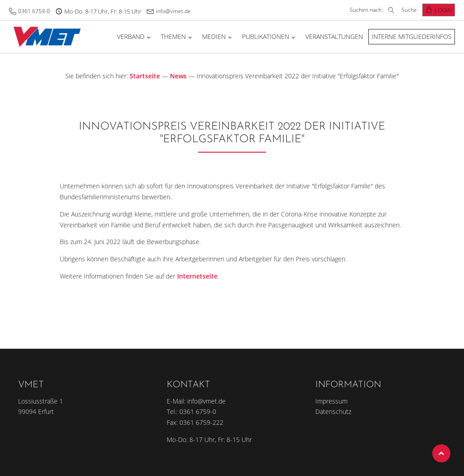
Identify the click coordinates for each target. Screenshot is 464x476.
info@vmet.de (173, 11)
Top (441, 453)
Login (443, 10)
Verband (131, 36)
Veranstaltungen (334, 36)
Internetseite (197, 276)
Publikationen (266, 36)
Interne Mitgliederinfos (412, 36)
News (178, 76)
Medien (214, 36)
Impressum (331, 401)
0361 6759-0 (34, 11)
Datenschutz (333, 411)
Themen (173, 36)
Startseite (145, 76)
